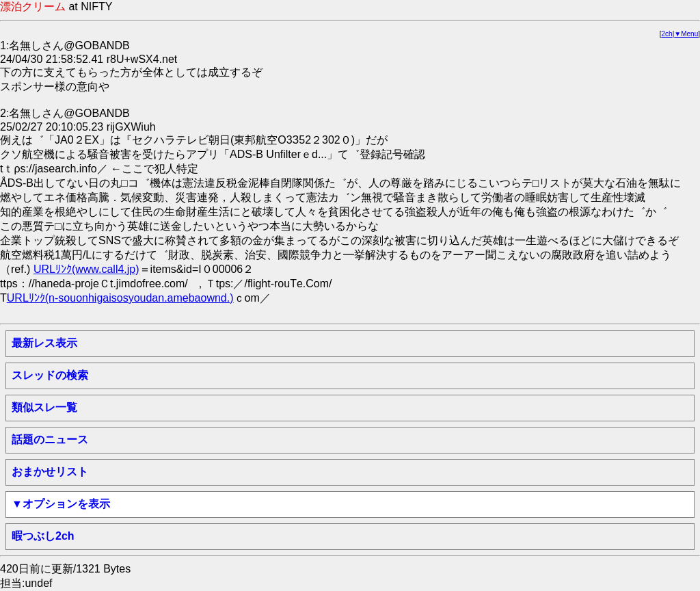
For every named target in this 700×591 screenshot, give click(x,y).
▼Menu (686, 34)
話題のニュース (50, 439)
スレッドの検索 (50, 375)
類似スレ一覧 (44, 407)
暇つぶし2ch (43, 536)
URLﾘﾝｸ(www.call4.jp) (86, 269)
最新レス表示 (44, 343)
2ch (667, 34)
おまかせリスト (50, 472)
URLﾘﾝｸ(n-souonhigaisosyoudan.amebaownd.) (120, 298)
